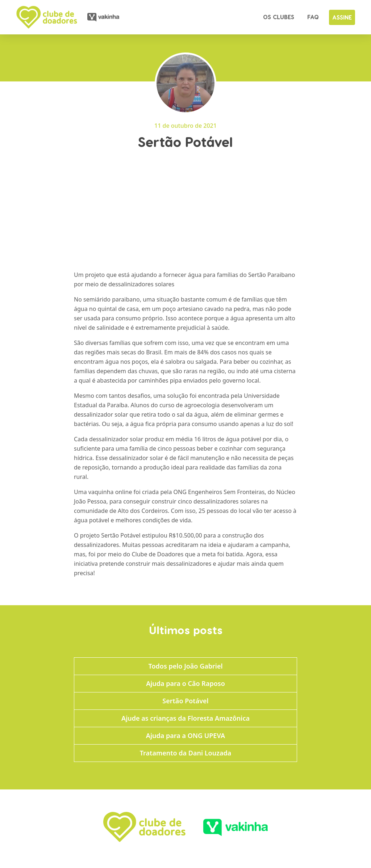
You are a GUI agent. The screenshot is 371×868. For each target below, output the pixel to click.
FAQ (313, 17)
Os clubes (279, 17)
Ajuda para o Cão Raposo (185, 683)
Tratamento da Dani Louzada (185, 753)
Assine (342, 17)
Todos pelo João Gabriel (185, 666)
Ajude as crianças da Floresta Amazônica (185, 718)
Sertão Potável (185, 701)
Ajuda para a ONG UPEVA (185, 736)
